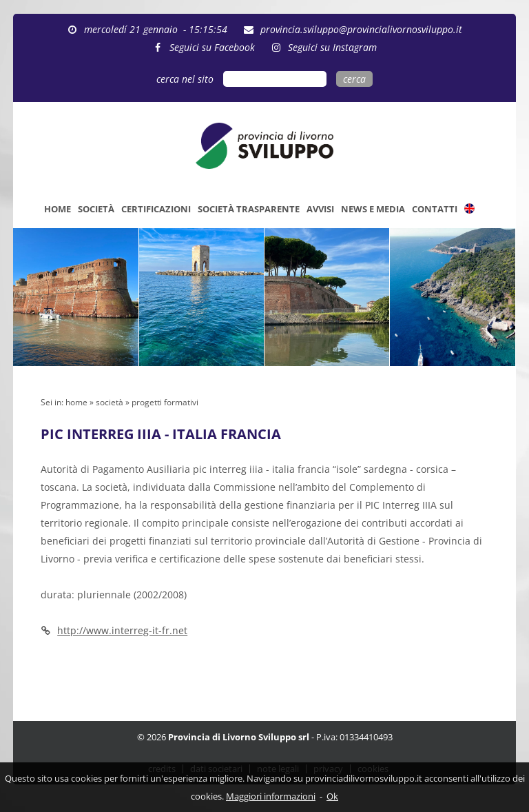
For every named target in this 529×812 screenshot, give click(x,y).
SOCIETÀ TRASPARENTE (249, 209)
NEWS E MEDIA (373, 209)
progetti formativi (165, 402)
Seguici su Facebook (212, 47)
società (110, 402)
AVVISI (320, 209)
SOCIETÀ (96, 209)
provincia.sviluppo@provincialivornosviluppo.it (361, 29)
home (76, 402)
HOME (58, 209)
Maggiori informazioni (271, 796)
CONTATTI (435, 209)
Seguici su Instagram (332, 47)
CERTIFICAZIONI (156, 209)
